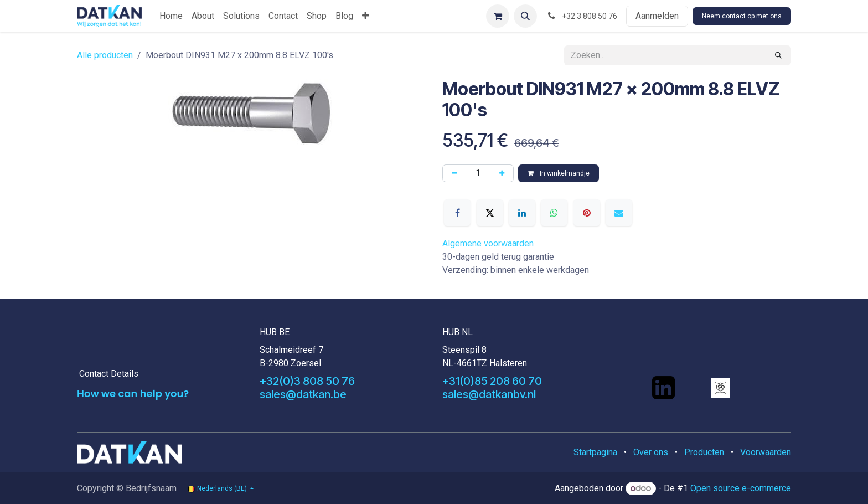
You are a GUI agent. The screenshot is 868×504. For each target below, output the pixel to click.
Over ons (651, 452)
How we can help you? (133, 394)
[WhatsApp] (554, 213)
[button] (525, 16)
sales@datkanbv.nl (489, 394)
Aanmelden (657, 16)
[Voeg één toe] (502, 173)
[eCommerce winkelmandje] (498, 16)
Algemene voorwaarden (488, 243)
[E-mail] (619, 213)
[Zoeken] (778, 55)
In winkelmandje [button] (559, 173)
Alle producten (105, 55)
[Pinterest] (587, 213)
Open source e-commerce (741, 488)
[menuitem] (171, 16)
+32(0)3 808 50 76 (307, 381)
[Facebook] (457, 213)
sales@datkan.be (303, 394)
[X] (490, 213)
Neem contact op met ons (742, 16)
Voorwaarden (766, 452)
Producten (704, 452)
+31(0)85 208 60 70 (492, 381)
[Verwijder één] (454, 173)
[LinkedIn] (522, 213)
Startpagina (595, 452)
